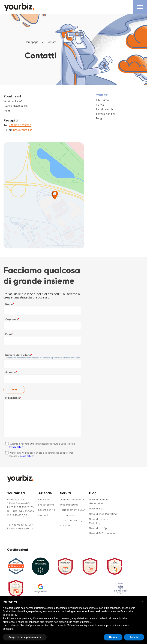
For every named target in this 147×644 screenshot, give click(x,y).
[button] (142, 606)
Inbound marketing (71, 520)
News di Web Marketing (103, 514)
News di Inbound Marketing (99, 521)
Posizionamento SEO (72, 510)
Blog (99, 118)
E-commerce (68, 515)
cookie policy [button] (10, 619)
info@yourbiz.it (22, 130)
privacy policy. (16, 447)
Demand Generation (72, 500)
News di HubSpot (99, 528)
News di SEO (97, 509)
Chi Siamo (103, 100)
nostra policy (26, 456)
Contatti (43, 515)
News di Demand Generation (99, 501)
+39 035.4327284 (20, 125)
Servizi (100, 105)
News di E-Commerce (102, 533)
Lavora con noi (106, 114)
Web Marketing (69, 505)
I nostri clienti (104, 109)
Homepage (32, 42)
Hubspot (65, 526)
